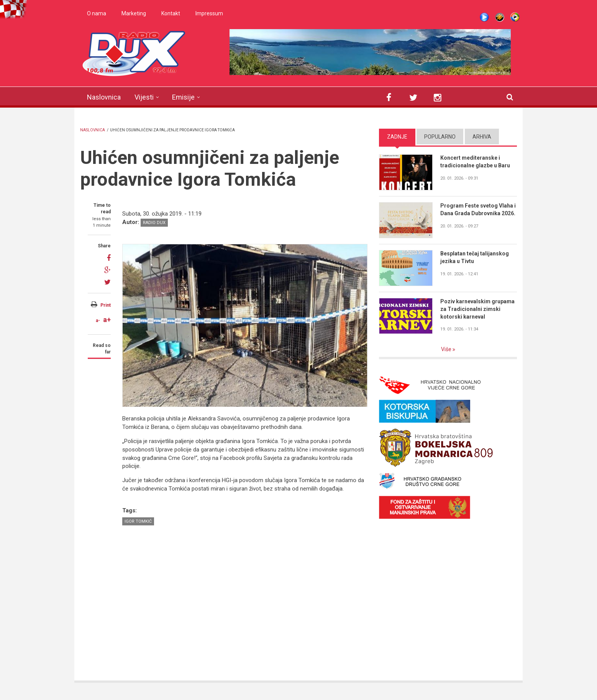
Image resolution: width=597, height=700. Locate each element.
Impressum (209, 13)
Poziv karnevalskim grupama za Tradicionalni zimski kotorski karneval (477, 309)
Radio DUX (154, 223)
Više (447, 349)
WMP (515, 17)
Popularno (440, 137)
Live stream (484, 17)
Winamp (500, 17)
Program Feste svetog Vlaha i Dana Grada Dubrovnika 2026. (478, 209)
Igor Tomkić (138, 521)
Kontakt (171, 13)
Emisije (183, 97)
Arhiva (482, 137)
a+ (107, 320)
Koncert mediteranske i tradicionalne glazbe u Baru (475, 162)
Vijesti (144, 97)
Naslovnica (104, 97)
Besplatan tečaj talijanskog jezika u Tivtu (475, 257)
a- (98, 321)
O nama (97, 13)
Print (106, 305)
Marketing (134, 13)
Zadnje (397, 137)
